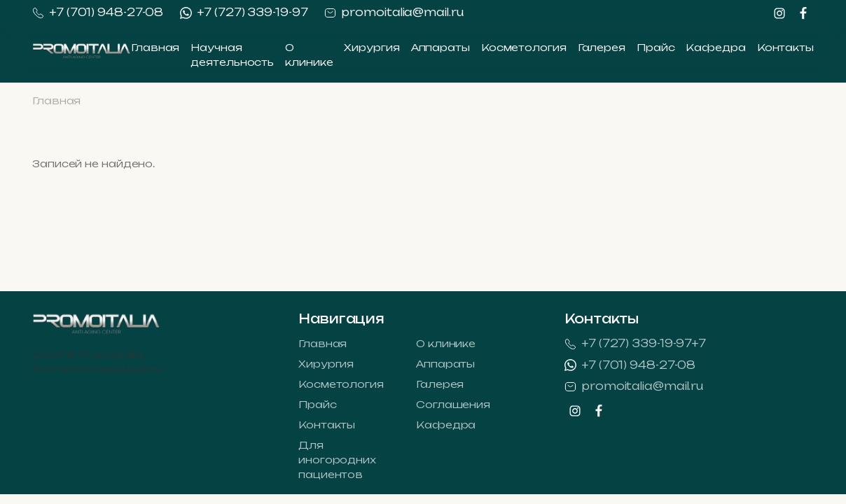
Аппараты (441, 47)
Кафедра (715, 47)
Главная (155, 47)
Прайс (656, 47)
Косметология (524, 47)
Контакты (785, 47)
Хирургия (372, 47)
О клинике (446, 343)
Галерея (602, 47)
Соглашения (453, 404)
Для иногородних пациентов (337, 460)
